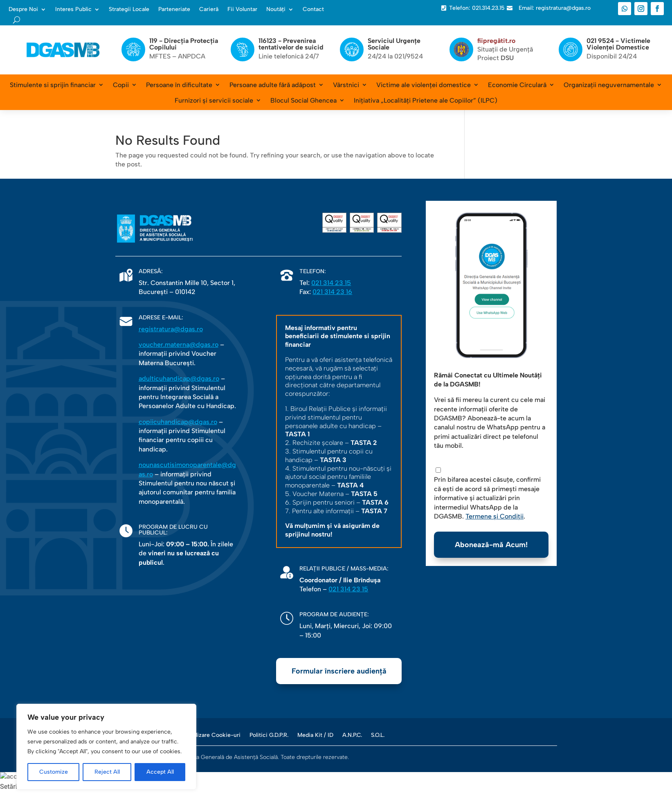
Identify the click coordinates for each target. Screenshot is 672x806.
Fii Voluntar (242, 9)
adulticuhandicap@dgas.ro (179, 378)
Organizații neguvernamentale (609, 85)
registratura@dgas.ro (171, 329)
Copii (121, 85)
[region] (106, 747)
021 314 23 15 (331, 283)
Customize (54, 772)
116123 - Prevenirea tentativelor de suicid (291, 44)
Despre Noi (23, 9)
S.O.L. (378, 735)
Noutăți (276, 9)
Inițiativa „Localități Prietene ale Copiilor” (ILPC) (426, 100)
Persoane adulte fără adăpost (273, 85)
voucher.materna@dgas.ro (179, 345)
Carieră (209, 9)
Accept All (160, 772)
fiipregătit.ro (496, 41)
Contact (313, 9)
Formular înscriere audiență (339, 671)
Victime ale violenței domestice (424, 85)
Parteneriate (174, 9)
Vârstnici (346, 85)
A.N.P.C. (352, 735)
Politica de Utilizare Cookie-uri (200, 735)
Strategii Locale (129, 9)
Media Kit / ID (315, 735)
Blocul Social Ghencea (303, 100)
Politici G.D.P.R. (269, 735)
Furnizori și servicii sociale (214, 100)
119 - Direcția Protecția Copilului (184, 44)
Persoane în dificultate (179, 85)
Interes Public (73, 9)
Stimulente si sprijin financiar (53, 85)
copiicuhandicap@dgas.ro (178, 422)
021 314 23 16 (332, 292)
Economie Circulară (517, 85)
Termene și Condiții (494, 516)
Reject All (107, 772)
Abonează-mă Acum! (491, 545)
